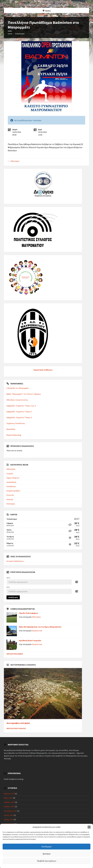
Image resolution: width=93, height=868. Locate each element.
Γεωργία (10, 474)
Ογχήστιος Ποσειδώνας (16, 423)
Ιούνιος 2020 (9, 815)
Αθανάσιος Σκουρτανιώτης (17, 400)
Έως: (8, 587)
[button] (89, 827)
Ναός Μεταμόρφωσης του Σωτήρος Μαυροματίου (40, 627)
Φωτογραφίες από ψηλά (18, 723)
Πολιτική (10, 499)
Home (10, 34)
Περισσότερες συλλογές (16, 728)
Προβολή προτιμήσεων (47, 861)
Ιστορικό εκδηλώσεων (15, 561)
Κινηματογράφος (13, 491)
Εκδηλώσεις (20, 34)
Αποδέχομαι (46, 847)
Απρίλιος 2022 (9, 806)
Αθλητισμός (15, 161)
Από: (9, 578)
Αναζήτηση (13, 597)
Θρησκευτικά (37, 631)
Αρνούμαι (47, 854)
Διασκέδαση (11, 482)
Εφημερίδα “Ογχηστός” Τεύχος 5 (19, 412)
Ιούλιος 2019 (9, 820)
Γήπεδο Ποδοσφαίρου (28, 613)
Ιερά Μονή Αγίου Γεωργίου (30, 641)
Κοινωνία (10, 495)
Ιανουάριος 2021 (10, 811)
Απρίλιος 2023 (9, 802)
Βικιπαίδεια (11, 429)
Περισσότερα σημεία (15, 654)
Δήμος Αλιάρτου (13, 478)
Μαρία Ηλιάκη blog (14, 435)
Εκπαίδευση (11, 486)
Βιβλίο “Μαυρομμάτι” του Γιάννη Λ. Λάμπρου (24, 394)
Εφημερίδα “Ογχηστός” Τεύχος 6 (19, 417)
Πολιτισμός (11, 504)
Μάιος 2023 (8, 798)
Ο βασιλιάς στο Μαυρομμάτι (18, 388)
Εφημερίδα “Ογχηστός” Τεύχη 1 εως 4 (21, 406)
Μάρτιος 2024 (9, 794)
